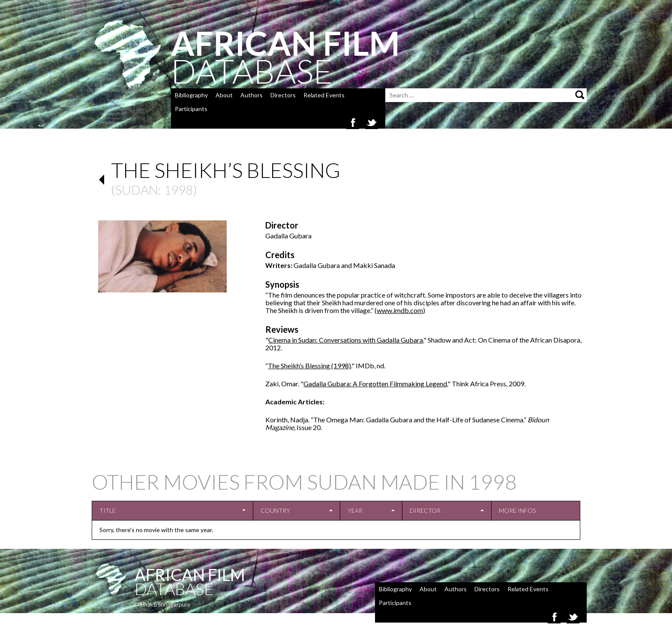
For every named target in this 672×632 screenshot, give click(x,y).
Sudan (136, 190)
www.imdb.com (400, 310)
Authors (252, 95)
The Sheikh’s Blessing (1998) (309, 366)
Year (355, 510)
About (224, 95)
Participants (191, 109)
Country (275, 510)
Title (108, 510)
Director (425, 510)
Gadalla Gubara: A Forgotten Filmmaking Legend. (375, 384)
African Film (190, 575)
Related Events (324, 95)
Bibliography (191, 95)
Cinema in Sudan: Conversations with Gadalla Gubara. (346, 340)
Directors (283, 95)
